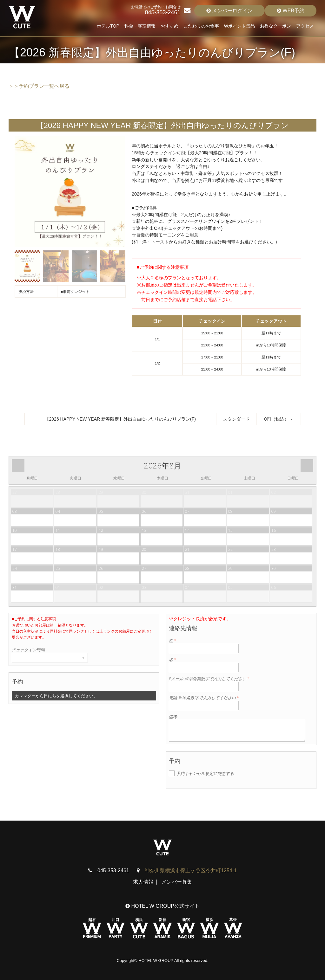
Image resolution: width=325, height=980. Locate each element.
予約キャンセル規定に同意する (205, 773)
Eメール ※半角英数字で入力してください (209, 679)
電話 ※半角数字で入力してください (204, 698)
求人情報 (143, 882)
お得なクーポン (275, 26)
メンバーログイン (229, 11)
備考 (173, 717)
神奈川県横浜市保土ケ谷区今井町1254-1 (191, 870)
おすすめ (169, 26)
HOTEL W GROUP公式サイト (162, 906)
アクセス (305, 26)
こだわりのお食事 (201, 26)
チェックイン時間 (28, 650)
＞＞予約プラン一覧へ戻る (39, 86)
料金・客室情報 (140, 26)
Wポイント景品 (239, 26)
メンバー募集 (177, 882)
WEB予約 (291, 11)
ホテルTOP (108, 26)
